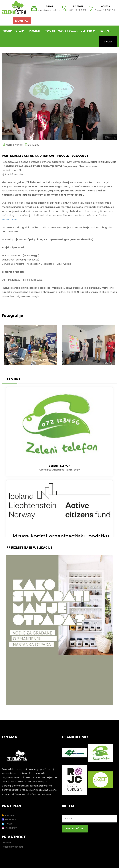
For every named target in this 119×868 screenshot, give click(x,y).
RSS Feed (9, 815)
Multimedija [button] (89, 31)
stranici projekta (11, 219)
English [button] (108, 42)
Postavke (7, 843)
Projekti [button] (36, 31)
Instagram (10, 828)
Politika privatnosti (12, 847)
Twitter (8, 824)
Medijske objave (68, 31)
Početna (7, 31)
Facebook (9, 819)
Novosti (50, 31)
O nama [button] (21, 31)
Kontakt (106, 31)
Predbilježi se (75, 829)
